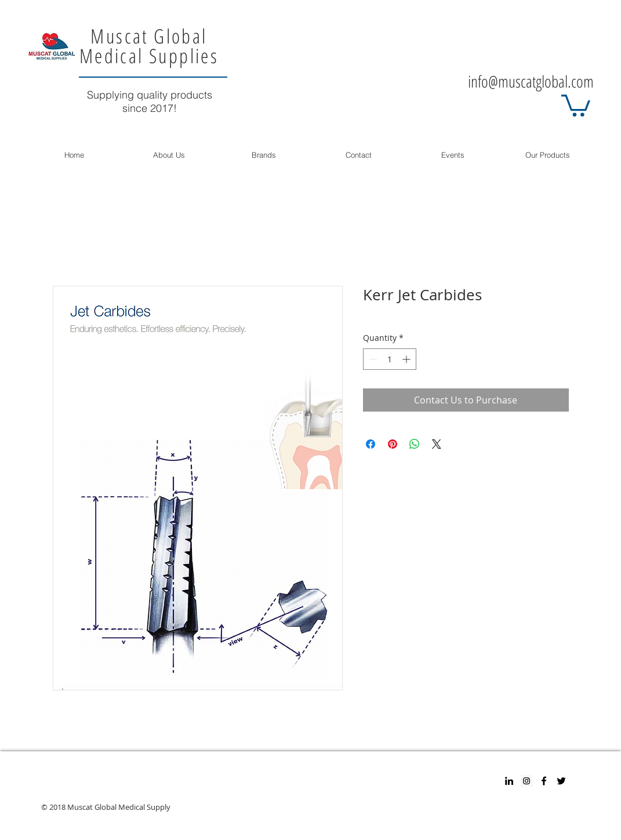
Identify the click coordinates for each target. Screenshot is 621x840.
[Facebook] (544, 781)
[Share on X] (437, 444)
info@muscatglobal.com (531, 81)
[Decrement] (372, 359)
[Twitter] (561, 781)
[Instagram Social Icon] (526, 781)
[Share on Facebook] (371, 444)
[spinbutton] (390, 359)
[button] (576, 104)
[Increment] (407, 359)
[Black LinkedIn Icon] (509, 781)
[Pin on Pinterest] (393, 444)
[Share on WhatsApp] (415, 444)
